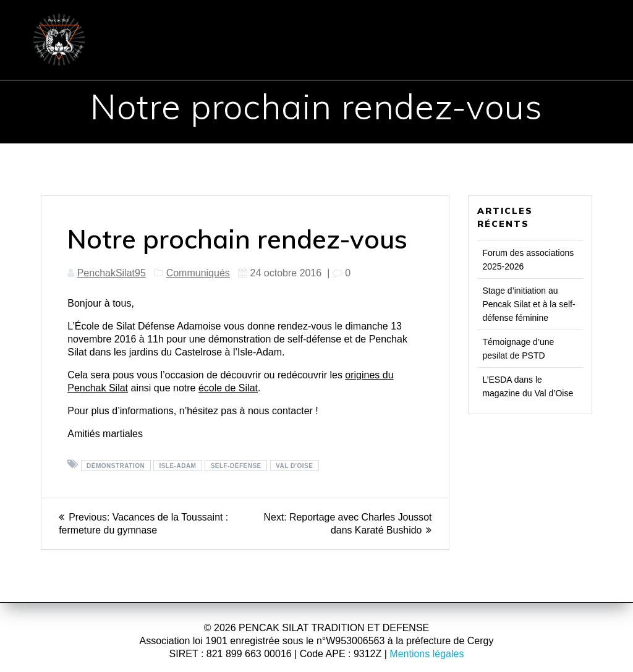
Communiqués (202, 55)
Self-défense (236, 465)
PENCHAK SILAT (292, 24)
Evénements (289, 55)
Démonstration (116, 465)
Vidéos (521, 55)
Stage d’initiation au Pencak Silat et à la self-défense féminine (529, 304)
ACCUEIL (135, 24)
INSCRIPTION (473, 24)
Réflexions (452, 55)
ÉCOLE (200, 24)
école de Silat (228, 388)
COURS (385, 24)
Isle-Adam (177, 465)
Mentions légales (427, 654)
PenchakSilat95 (112, 273)
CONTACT (567, 24)
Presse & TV (372, 55)
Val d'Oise (294, 465)
